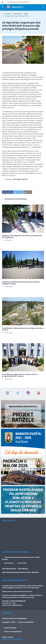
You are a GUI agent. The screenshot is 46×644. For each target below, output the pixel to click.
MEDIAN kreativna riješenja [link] (12, 639)
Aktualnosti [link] (18, 14)
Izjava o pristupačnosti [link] (12, 631)
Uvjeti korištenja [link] (9, 628)
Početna (7, 14)
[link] (8, 7)
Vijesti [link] (26, 14)
